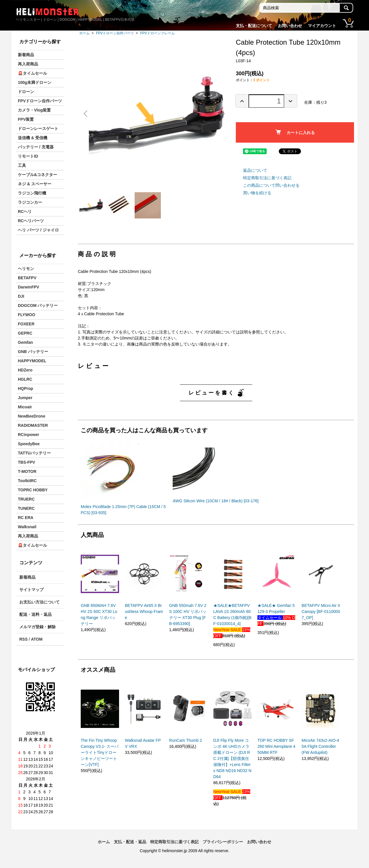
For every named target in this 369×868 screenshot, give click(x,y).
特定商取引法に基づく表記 (267, 178)
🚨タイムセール (32, 73)
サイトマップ (31, 590)
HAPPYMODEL (32, 361)
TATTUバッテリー (34, 453)
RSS (23, 639)
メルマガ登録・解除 (37, 627)
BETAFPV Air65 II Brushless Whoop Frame (144, 614)
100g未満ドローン (35, 82)
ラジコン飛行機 (32, 193)
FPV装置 (26, 119)
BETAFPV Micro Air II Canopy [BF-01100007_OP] (321, 614)
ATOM (37, 639)
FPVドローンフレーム (157, 33)
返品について (255, 170)
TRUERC (26, 499)
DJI (21, 296)
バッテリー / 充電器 (36, 147)
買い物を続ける (257, 193)
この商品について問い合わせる (271, 185)
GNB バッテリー (33, 352)
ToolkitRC (27, 481)
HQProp (26, 388)
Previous (86, 114)
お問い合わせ (290, 26)
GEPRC (25, 333)
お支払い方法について (39, 602)
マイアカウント (322, 26)
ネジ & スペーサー (35, 184)
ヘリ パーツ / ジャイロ (38, 230)
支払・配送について (254, 26)
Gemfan (25, 342)
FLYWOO (27, 315)
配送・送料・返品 (35, 614)
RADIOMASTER (33, 425)
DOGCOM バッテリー (38, 305)
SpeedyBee (29, 444)
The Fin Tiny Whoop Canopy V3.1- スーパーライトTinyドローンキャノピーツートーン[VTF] (100, 755)
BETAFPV (27, 278)
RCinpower (29, 435)
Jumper (25, 398)
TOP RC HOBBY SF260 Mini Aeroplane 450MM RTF (276, 749)
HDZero (25, 370)
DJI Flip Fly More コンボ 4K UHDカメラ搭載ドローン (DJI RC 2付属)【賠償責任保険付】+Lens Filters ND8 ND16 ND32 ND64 (232, 761)
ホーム (84, 33)
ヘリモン (26, 269)
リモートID (28, 156)
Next (222, 114)
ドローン (26, 92)
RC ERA (26, 518)
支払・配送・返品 (130, 842)
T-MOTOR (27, 471)
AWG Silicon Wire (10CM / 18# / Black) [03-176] (215, 503)
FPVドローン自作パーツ (115, 33)
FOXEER (26, 324)
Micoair (25, 407)
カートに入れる (295, 132)
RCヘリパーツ (31, 221)
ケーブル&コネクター (37, 175)
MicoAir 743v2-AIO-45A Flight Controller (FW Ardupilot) (320, 749)
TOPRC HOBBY (33, 490)
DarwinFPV (29, 287)
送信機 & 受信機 (33, 138)
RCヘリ (25, 212)
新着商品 (26, 55)
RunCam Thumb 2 (186, 743)
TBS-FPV (27, 462)
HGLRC (25, 379)
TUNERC (26, 508)
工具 (22, 165)
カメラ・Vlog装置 (34, 110)
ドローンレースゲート (38, 129)
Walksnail (27, 527)
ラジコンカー (30, 202)
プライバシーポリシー (223, 842)
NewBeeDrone (32, 416)
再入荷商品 (28, 64)
